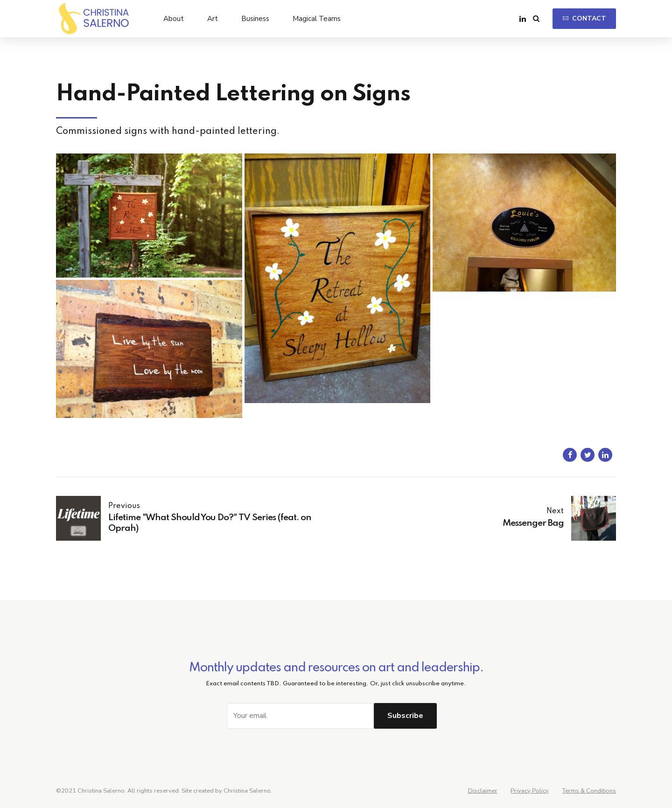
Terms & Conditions (589, 791)
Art (213, 19)
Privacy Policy (530, 791)
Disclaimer (483, 791)
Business (255, 19)
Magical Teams (317, 19)
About (174, 19)
